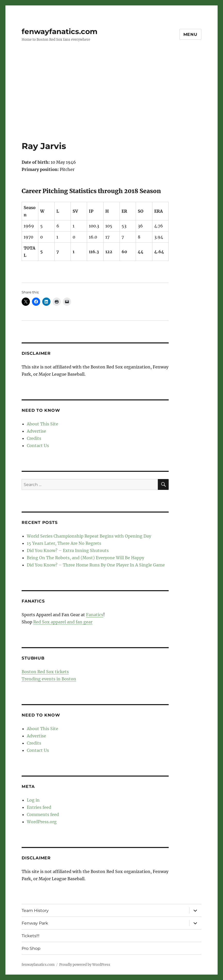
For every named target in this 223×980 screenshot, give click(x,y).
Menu (190, 34)
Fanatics (95, 615)
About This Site (42, 424)
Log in (33, 800)
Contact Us (38, 446)
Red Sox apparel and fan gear (63, 622)
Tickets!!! (31, 936)
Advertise (36, 431)
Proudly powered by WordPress (85, 965)
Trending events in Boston (49, 679)
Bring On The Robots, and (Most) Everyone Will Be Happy (85, 558)
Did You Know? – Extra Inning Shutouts (68, 550)
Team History (35, 911)
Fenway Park (35, 923)
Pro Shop (31, 948)
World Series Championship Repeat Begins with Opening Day (89, 536)
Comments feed (43, 814)
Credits (34, 438)
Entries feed (39, 807)
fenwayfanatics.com (59, 31)
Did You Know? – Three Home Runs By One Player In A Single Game (96, 565)
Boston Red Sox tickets (45, 672)
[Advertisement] (113, 102)
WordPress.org (42, 822)
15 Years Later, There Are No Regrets (64, 543)
